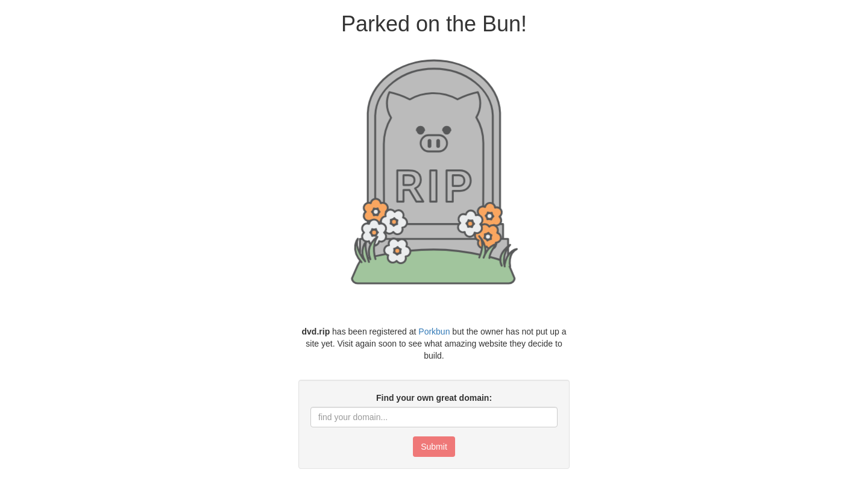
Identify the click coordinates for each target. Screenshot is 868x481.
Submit (434, 447)
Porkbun (434, 332)
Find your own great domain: (434, 398)
